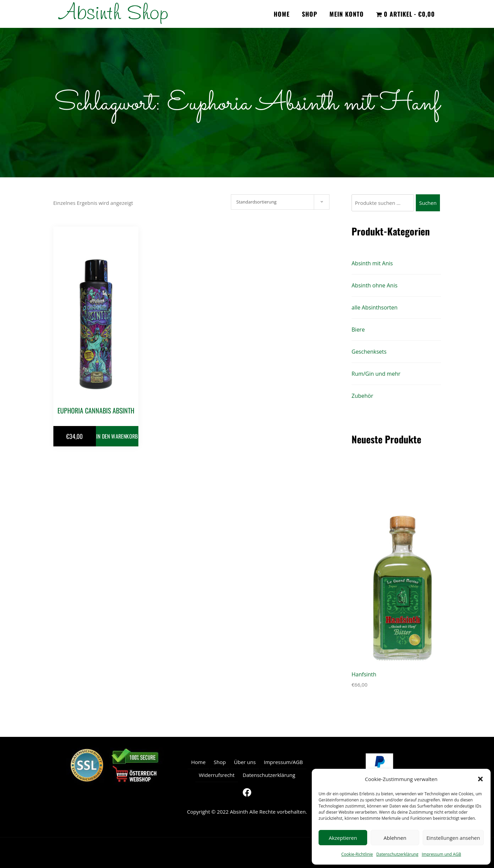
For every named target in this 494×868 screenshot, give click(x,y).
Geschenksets (369, 352)
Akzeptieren (343, 838)
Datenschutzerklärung (397, 854)
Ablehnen (395, 838)
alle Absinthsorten (374, 307)
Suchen (428, 203)
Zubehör (362, 396)
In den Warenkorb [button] (117, 436)
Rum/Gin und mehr (376, 374)
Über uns (245, 762)
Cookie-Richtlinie (357, 854)
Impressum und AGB (441, 854)
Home (282, 14)
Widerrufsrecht (217, 775)
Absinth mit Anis (372, 263)
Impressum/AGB (283, 762)
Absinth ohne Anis (374, 285)
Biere (358, 330)
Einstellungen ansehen (453, 838)
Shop (310, 14)
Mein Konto (347, 14)
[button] (480, 779)
